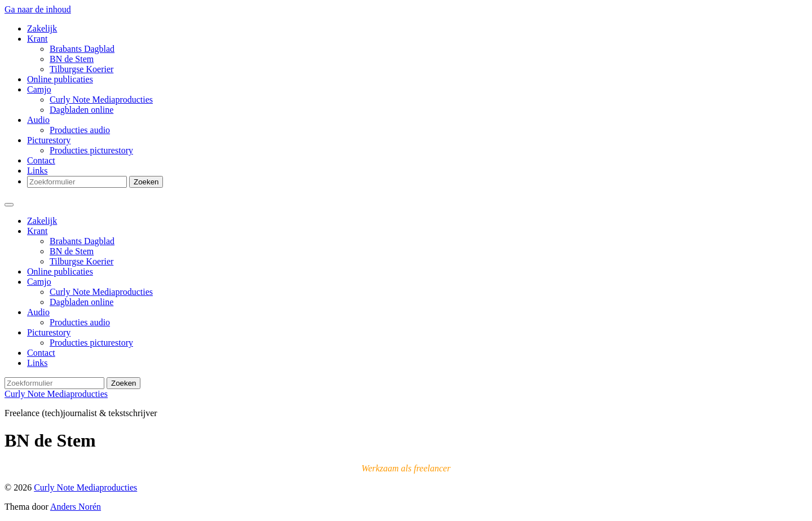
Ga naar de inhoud (38, 9)
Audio (38, 120)
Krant (37, 39)
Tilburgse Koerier (81, 69)
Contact (41, 160)
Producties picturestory (91, 150)
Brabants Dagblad (82, 49)
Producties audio (80, 130)
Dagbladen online (81, 110)
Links (37, 171)
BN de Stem (72, 59)
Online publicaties (60, 79)
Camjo (39, 89)
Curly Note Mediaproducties (101, 100)
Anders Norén (76, 507)
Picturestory (49, 140)
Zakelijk (42, 28)
